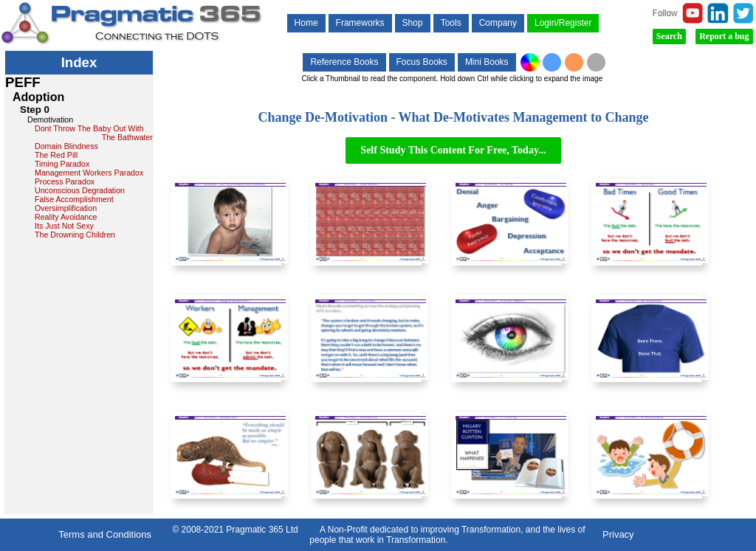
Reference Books (344, 62)
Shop (413, 23)
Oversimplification (66, 208)
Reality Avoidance (66, 217)
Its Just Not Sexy (64, 226)
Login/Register (563, 23)
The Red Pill (56, 155)
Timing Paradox (62, 164)
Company (498, 23)
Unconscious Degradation (80, 190)
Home (306, 23)
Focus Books (422, 62)
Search (669, 36)
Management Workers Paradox (89, 173)
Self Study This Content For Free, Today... (453, 150)
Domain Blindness (66, 146)
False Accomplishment (74, 199)
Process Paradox (65, 181)
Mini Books (487, 62)
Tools (451, 23)
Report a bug (724, 36)
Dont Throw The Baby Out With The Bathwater (94, 133)
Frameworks (360, 23)
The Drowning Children (75, 235)
